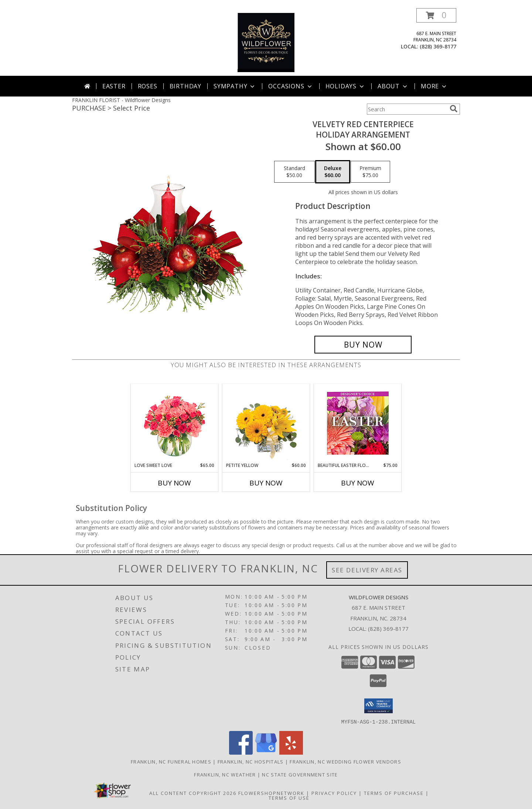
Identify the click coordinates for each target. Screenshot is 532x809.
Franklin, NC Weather (225, 774)
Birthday (185, 86)
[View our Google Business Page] (266, 752)
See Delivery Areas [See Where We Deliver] (367, 570)
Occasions (291, 86)
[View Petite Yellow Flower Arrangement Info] (266, 423)
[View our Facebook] (241, 752)
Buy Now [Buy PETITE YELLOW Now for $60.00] (266, 483)
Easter (114, 86)
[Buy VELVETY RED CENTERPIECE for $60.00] (363, 345)
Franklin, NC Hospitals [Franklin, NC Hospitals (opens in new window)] (251, 761)
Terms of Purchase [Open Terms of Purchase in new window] (394, 793)
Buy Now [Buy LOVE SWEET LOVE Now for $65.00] (174, 483)
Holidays (345, 86)
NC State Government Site (300, 774)
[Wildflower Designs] (266, 42)
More (434, 86)
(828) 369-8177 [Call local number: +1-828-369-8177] (438, 46)
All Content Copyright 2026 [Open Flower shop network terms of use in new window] (193, 793)
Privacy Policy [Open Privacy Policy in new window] (334, 793)
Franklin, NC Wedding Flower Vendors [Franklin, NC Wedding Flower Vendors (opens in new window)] (345, 761)
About (393, 86)
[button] (436, 15)
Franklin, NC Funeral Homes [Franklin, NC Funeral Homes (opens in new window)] (171, 761)
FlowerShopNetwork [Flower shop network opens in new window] (271, 793)
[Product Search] (407, 109)
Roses (148, 86)
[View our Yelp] (291, 752)
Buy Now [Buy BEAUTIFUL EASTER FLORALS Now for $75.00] (358, 483)
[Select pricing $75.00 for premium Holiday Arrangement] (370, 172)
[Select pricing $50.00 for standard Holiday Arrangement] (294, 172)
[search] (454, 109)
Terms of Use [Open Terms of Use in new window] (289, 798)
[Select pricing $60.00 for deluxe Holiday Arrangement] (333, 172)
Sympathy (235, 86)
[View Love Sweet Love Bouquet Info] (175, 423)
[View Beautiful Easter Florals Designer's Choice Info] (358, 423)
